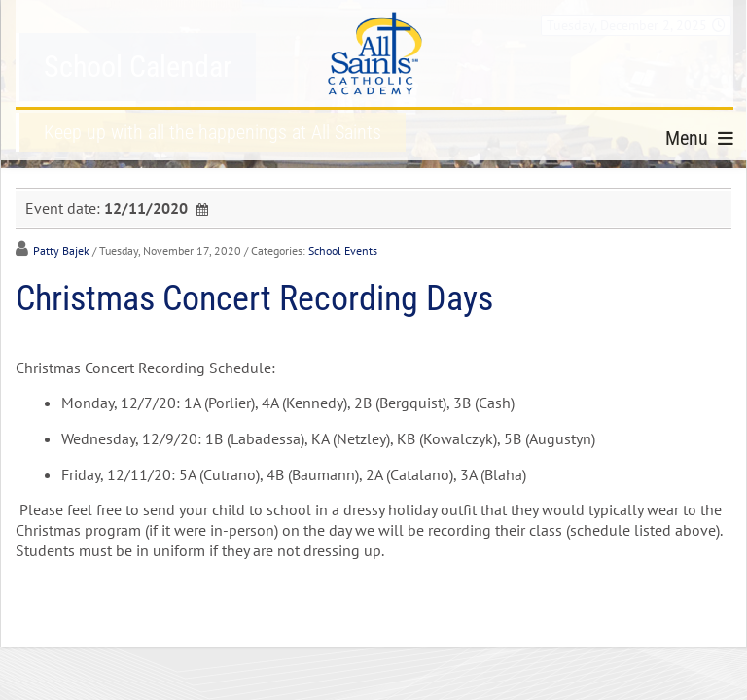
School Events (343, 250)
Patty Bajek (61, 250)
